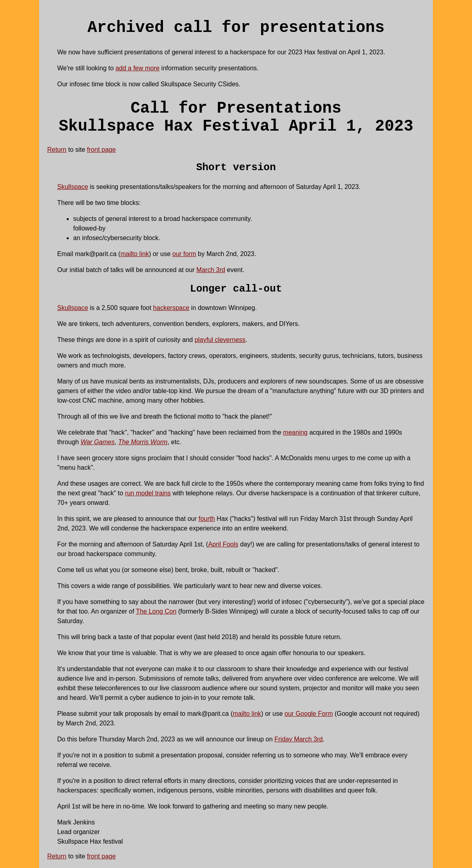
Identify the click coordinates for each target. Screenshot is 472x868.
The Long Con (156, 611)
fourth (207, 519)
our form (184, 254)
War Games (98, 442)
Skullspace (72, 187)
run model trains (148, 493)
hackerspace (171, 308)
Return (57, 150)
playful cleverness (220, 340)
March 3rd (211, 270)
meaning (295, 432)
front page (101, 150)
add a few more (137, 68)
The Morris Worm (143, 442)
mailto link (135, 254)
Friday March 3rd (298, 739)
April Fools (223, 544)
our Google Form (309, 714)
